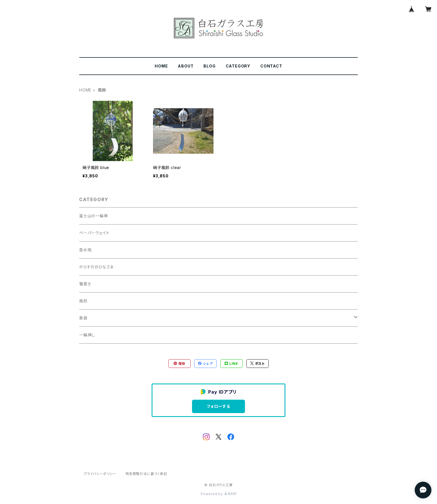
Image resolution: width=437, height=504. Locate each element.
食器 (83, 318)
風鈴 (83, 301)
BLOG (209, 66)
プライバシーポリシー (100, 474)
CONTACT (271, 66)
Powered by (219, 494)
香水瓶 (85, 250)
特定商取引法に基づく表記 (146, 474)
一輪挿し (87, 335)
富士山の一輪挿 (94, 216)
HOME (161, 66)
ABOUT (186, 66)
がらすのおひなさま (96, 267)
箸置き (85, 284)
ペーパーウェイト (94, 233)
